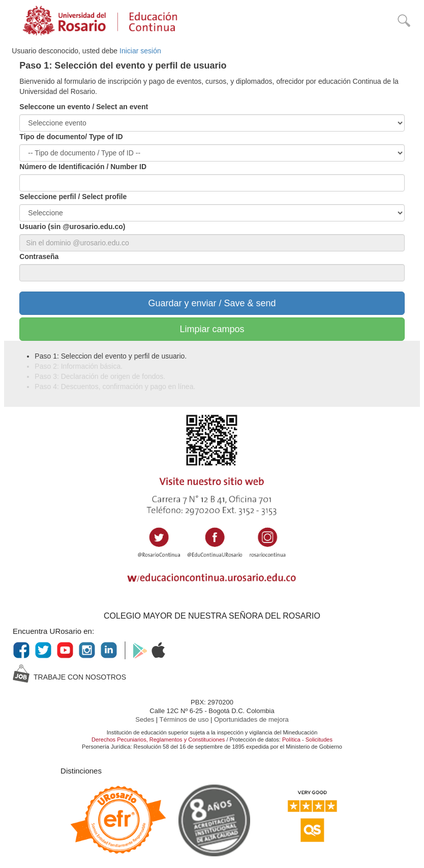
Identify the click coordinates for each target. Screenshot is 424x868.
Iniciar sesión (140, 51)
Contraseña (39, 256)
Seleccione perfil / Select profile (73, 197)
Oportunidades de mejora (251, 719)
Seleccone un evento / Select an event (84, 107)
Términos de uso (185, 719)
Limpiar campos (212, 329)
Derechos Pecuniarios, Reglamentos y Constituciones (158, 740)
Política (291, 740)
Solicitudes (319, 740)
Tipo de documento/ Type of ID (71, 137)
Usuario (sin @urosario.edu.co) (72, 227)
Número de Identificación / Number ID (83, 167)
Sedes (145, 719)
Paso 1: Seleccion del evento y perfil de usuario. (111, 356)
